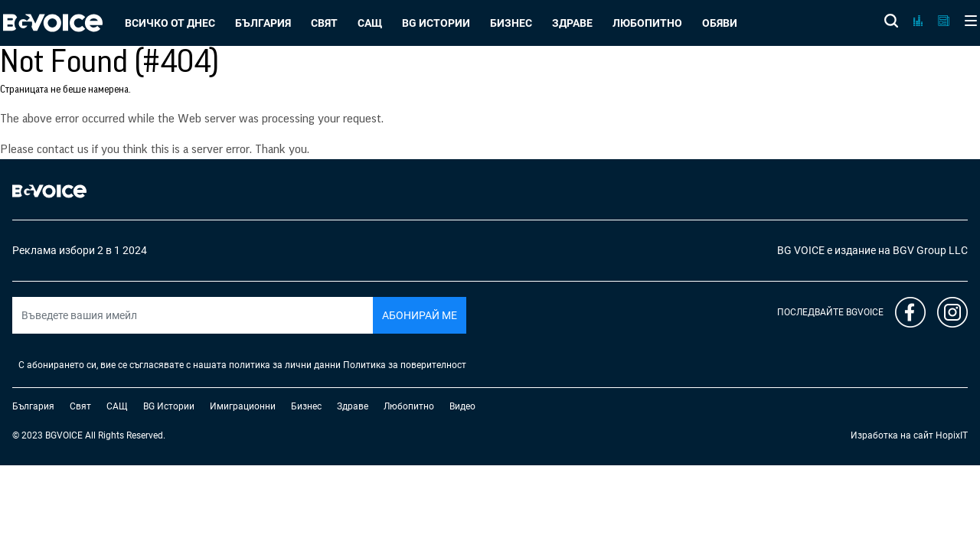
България (263, 23)
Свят (324, 23)
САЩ (370, 23)
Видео (462, 406)
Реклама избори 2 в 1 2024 (80, 250)
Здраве (572, 23)
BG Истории (436, 23)
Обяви (720, 23)
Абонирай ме (420, 315)
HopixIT (952, 435)
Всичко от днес (170, 23)
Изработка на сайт (892, 435)
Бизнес (511, 23)
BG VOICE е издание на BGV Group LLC (872, 250)
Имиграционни (243, 406)
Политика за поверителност (405, 365)
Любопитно (647, 23)
